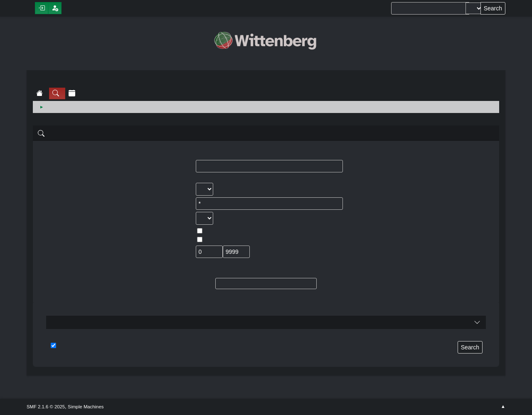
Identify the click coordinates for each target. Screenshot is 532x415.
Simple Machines (86, 407)
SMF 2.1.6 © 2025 (46, 407)
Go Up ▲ (503, 407)
